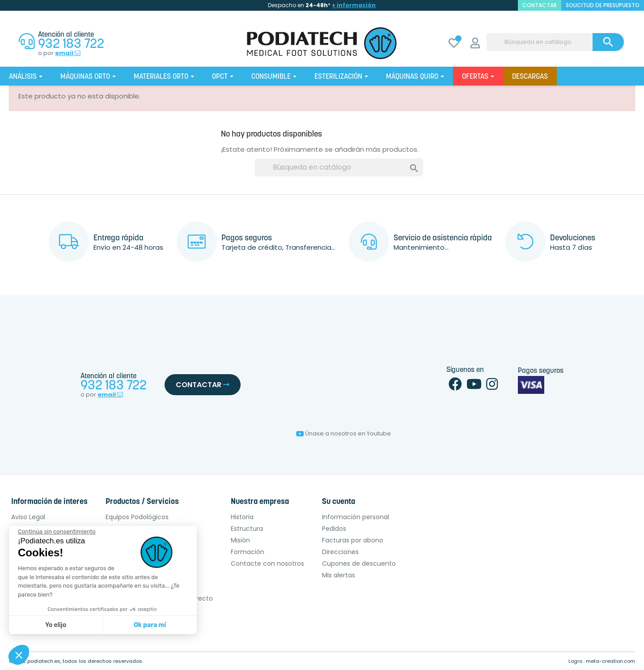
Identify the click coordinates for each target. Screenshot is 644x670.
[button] (19, 655)
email (68, 53)
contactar (540, 5)
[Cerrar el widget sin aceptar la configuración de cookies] (57, 532)
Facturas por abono (353, 540)
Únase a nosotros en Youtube (343, 433)
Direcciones (340, 552)
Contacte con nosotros (267, 563)
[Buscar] (555, 42)
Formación (248, 552)
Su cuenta (339, 502)
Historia (242, 517)
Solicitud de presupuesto (603, 5)
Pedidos (334, 529)
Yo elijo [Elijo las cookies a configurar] (56, 625)
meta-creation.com (610, 661)
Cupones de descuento (359, 563)
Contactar (203, 385)
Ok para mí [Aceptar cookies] (150, 625)
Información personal (356, 517)
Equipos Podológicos (137, 517)
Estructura (247, 529)
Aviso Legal (28, 517)
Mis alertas (339, 575)
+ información (354, 5)
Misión (240, 540)
